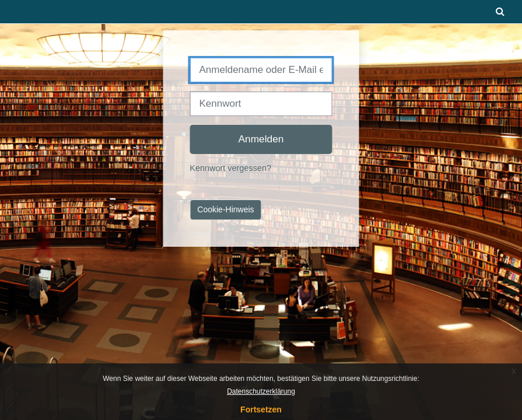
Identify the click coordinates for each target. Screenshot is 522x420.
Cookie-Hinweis (225, 209)
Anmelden (261, 139)
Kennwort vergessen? (230, 168)
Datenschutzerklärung (261, 391)
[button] (500, 12)
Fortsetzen (261, 409)
